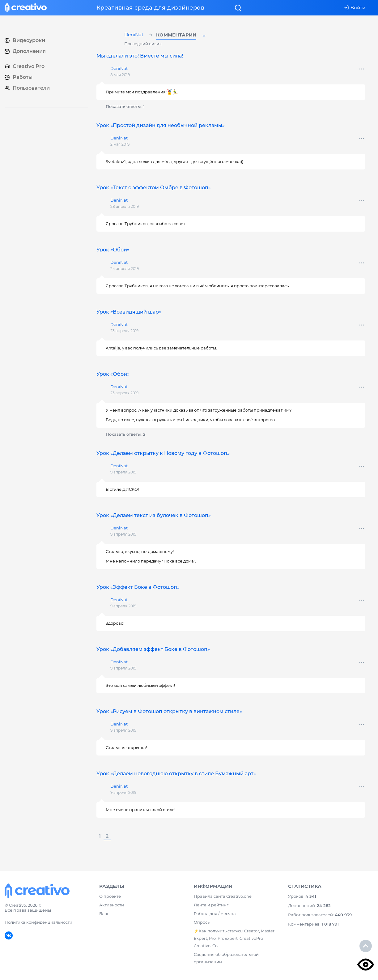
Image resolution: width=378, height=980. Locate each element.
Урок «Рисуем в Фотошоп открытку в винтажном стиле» (169, 711)
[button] (181, 36)
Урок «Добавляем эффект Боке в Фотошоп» (153, 649)
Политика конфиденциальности (38, 923)
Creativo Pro (25, 66)
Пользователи (27, 88)
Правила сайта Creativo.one (223, 897)
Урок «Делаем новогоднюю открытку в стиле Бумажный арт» (176, 774)
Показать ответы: (125, 106)
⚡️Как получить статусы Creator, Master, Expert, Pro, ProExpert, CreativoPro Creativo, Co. (235, 939)
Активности (112, 906)
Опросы (202, 923)
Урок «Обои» (113, 250)
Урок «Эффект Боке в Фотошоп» (138, 587)
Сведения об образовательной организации (226, 959)
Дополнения (25, 51)
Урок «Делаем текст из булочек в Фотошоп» (154, 515)
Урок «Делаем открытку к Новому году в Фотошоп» (163, 453)
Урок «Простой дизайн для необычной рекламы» (161, 125)
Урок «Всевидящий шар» (129, 312)
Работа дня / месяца (215, 914)
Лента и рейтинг (211, 906)
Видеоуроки (25, 40)
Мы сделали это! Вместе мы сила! (140, 56)
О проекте (110, 897)
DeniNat (135, 35)
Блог (104, 914)
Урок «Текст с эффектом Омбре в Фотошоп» (154, 188)
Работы (19, 77)
